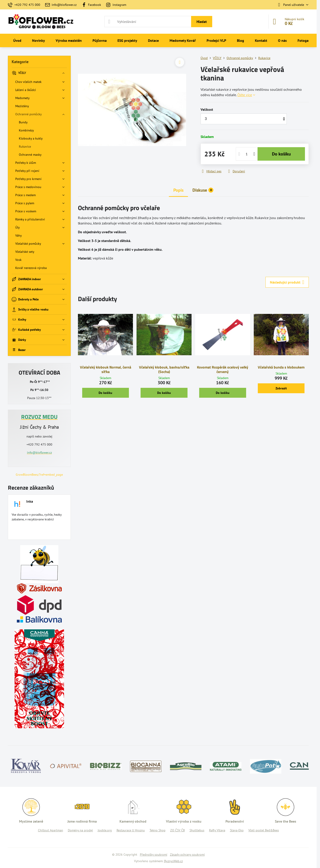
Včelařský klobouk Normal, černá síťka (106, 369)
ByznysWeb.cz (173, 861)
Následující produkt (287, 282)
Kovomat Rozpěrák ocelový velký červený (223, 369)
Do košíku (281, 154)
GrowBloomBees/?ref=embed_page (39, 475)
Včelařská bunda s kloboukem (281, 367)
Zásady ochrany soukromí (187, 855)
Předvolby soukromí (154, 855)
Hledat (202, 22)
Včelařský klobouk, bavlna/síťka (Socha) (164, 369)
